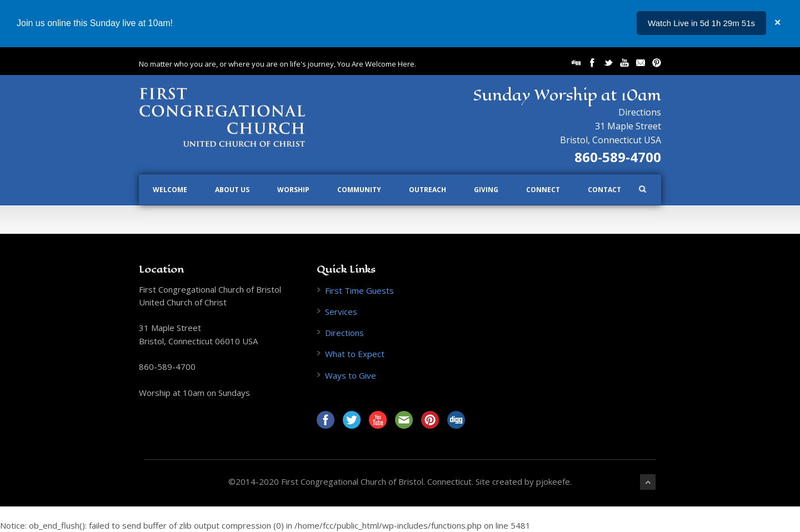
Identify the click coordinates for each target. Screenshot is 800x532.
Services (341, 312)
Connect (543, 190)
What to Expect (355, 354)
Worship (293, 190)
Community (359, 190)
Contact (604, 190)
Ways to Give (351, 375)
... (751, 23)
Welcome (170, 190)
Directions (640, 112)
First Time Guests (359, 290)
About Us (232, 190)
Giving (486, 190)
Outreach (427, 190)
